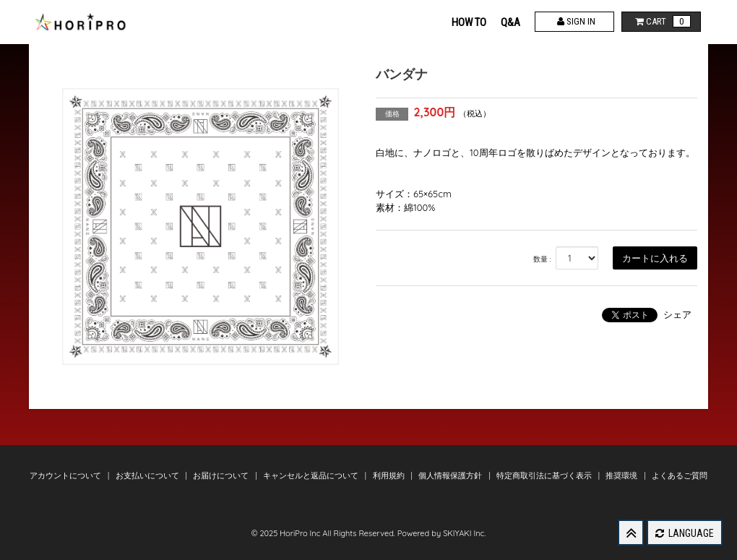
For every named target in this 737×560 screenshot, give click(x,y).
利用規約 (390, 475)
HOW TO (469, 22)
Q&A (510, 22)
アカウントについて (66, 475)
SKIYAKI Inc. (464, 533)
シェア (677, 314)
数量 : (542, 259)
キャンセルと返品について (312, 475)
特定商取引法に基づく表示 (545, 475)
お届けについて (222, 475)
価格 (392, 114)
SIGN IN (575, 21)
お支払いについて (148, 475)
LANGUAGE (685, 533)
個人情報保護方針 (451, 475)
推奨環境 (622, 475)
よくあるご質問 (680, 475)
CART (661, 21)
